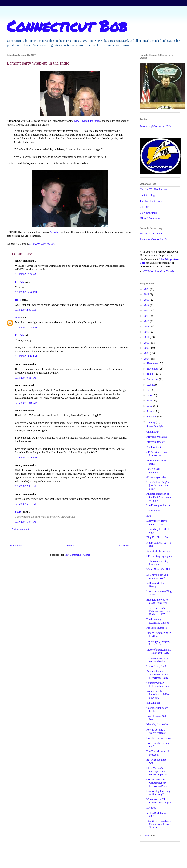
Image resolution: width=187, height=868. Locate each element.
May (150, 401)
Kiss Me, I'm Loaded (158, 724)
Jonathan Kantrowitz (151, 201)
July (150, 390)
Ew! (149, 516)
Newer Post (16, 546)
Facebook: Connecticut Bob (155, 239)
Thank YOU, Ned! (156, 666)
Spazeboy (55, 232)
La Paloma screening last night (157, 563)
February (152, 417)
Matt (18, 318)
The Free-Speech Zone (158, 505)
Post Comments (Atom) (77, 555)
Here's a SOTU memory (154, 471)
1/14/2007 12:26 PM (26, 292)
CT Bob (20, 282)
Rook (18, 300)
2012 (147, 332)
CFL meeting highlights (159, 556)
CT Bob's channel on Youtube (159, 271)
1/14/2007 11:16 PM (26, 356)
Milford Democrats (150, 218)
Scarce (19, 512)
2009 (147, 348)
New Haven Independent (87, 121)
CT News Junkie (149, 213)
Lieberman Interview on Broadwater (158, 660)
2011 (147, 337)
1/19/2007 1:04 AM (25, 522)
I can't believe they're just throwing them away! (158, 486)
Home (70, 546)
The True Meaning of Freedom (158, 753)
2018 (147, 300)
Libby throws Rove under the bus (157, 522)
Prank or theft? (154, 447)
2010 (147, 343)
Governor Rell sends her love (157, 709)
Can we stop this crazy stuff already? (158, 793)
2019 (147, 295)
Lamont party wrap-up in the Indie (158, 643)
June (150, 395)
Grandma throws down (158, 738)
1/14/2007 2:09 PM (25, 310)
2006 (147, 836)
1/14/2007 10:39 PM (26, 328)
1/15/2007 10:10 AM (26, 403)
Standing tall (153, 703)
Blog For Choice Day (158, 537)
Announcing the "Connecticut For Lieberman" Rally (157, 675)
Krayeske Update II (157, 437)
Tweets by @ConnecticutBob (155, 126)
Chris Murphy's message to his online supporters (157, 771)
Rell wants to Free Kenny (156, 585)
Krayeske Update (156, 442)
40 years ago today (156, 477)
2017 (147, 305)
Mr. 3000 (151, 808)
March (151, 411)
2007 (147, 359)
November (153, 369)
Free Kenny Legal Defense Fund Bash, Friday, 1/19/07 (158, 611)
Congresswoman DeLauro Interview (158, 685)
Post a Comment (20, 529)
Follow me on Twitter (151, 234)
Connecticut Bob (67, 26)
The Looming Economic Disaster (158, 621)
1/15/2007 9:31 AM (25, 378)
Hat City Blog (147, 195)
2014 (147, 321)
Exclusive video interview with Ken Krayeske (158, 694)
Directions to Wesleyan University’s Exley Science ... (159, 824)
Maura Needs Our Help (159, 570)
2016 (147, 311)
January (151, 422)
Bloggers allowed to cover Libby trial (157, 601)
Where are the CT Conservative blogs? (159, 801)
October (152, 374)
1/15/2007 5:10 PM (25, 504)
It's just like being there (159, 551)
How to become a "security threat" (156, 731)
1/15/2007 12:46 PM (26, 458)
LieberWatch (153, 511)
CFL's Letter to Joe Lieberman (156, 454)
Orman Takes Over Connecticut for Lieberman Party (157, 783)
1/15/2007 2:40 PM (25, 486)
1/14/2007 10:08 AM (26, 275)
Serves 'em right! (155, 426)
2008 (147, 353)
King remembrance (157, 628)
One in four (153, 432)
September (153, 379)
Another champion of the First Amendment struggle (159, 497)
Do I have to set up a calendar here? (157, 576)
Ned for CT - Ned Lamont (154, 189)
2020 (147, 289)
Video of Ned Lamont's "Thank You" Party (159, 651)
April (150, 406)
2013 (147, 327)
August (151, 385)
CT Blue (144, 207)
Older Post (125, 546)
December (153, 363)
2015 (147, 316)
